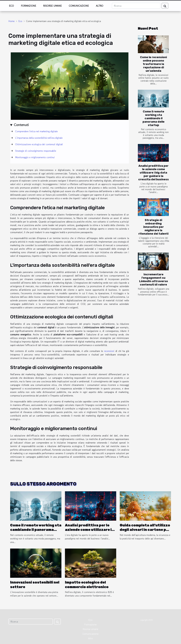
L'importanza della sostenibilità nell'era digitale (39, 138)
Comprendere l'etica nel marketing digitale (36, 131)
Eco (11, 6)
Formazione (28, 6)
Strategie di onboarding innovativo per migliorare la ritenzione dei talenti (153, 227)
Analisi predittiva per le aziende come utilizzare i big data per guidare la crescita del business (154, 173)
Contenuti (21, 125)
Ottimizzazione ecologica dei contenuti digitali (39, 144)
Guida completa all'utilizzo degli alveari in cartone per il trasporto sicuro (145, 530)
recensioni (109, 351)
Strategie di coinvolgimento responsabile (36, 151)
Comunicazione (79, 6)
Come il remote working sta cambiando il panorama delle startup (154, 118)
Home (11, 21)
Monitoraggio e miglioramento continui (35, 157)
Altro (100, 6)
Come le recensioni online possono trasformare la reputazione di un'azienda (153, 64)
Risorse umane (52, 6)
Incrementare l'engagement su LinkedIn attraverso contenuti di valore (154, 279)
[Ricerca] (136, 6)
